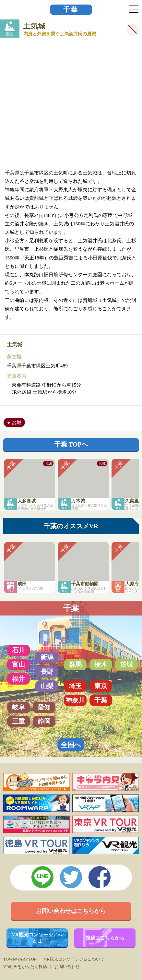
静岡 (44, 721)
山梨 (47, 686)
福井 (18, 679)
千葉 (71, 10)
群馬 (75, 664)
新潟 (47, 657)
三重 (18, 721)
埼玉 (75, 686)
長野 (47, 672)
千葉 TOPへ (71, 444)
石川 (18, 650)
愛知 (44, 707)
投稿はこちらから (105, 938)
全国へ (71, 745)
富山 (18, 664)
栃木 (101, 664)
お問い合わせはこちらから (71, 911)
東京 (101, 686)
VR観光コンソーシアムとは (37, 937)
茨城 (126, 664)
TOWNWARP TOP (20, 959)
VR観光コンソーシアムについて (74, 959)
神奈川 (75, 700)
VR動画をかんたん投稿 (25, 967)
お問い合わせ (67, 967)
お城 (17, 422)
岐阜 (18, 707)
